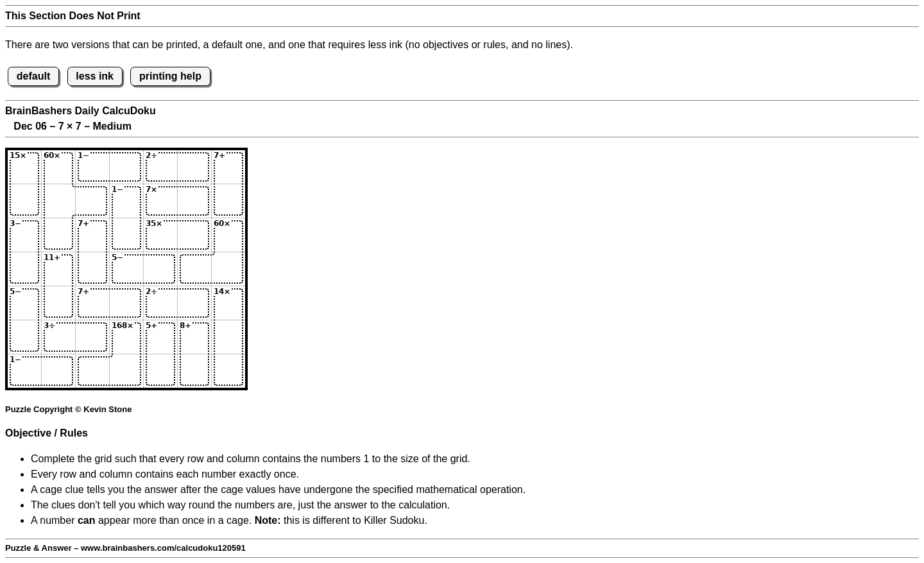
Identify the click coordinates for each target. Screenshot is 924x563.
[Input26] (194, 201)
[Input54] (126, 303)
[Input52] (58, 303)
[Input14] (126, 167)
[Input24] (126, 201)
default (33, 76)
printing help (170, 76)
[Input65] (160, 337)
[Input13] (92, 167)
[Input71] (24, 371)
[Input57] (228, 303)
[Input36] (194, 235)
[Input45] (160, 269)
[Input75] (160, 371)
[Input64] (126, 337)
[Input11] (24, 167)
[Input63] (92, 337)
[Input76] (194, 371)
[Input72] (58, 371)
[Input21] (24, 201)
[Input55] (160, 303)
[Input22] (58, 201)
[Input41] (24, 269)
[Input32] (58, 235)
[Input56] (194, 303)
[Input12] (58, 167)
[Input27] (228, 201)
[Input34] (126, 235)
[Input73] (92, 371)
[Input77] (228, 371)
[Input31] (24, 235)
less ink (95, 76)
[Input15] (160, 167)
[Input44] (126, 269)
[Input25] (160, 201)
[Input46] (194, 269)
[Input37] (228, 235)
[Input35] (160, 235)
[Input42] (58, 269)
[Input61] (24, 337)
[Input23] (92, 201)
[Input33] (92, 235)
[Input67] (228, 337)
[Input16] (194, 167)
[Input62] (58, 337)
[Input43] (92, 269)
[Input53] (92, 303)
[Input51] (24, 303)
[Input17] (228, 167)
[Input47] (228, 269)
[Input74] (126, 371)
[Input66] (194, 337)
